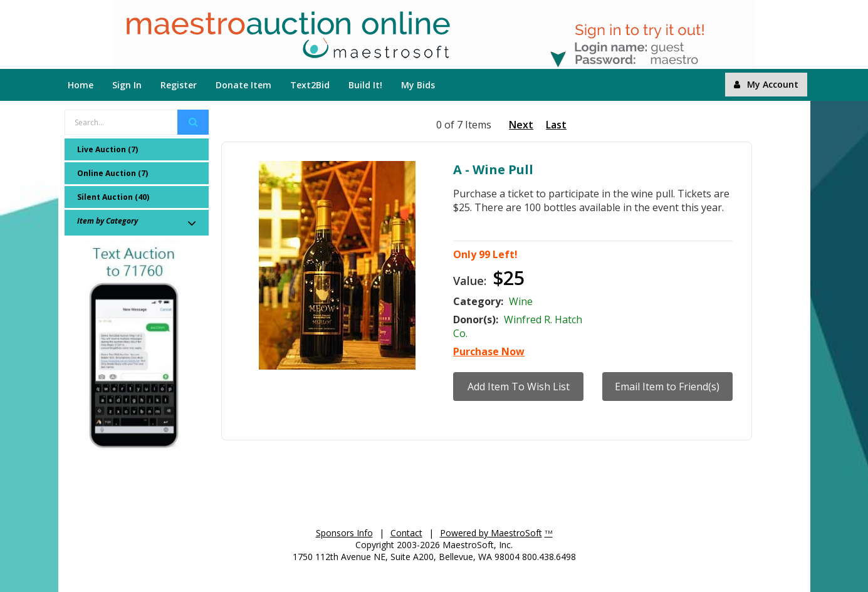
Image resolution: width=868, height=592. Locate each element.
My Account (766, 84)
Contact (406, 533)
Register (179, 85)
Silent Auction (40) (113, 197)
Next (521, 125)
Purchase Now (489, 351)
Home (81, 85)
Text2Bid (310, 85)
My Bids (418, 85)
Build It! (365, 85)
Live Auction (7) (107, 149)
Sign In (127, 85)
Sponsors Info (344, 533)
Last (556, 125)
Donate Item (243, 85)
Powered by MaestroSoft (491, 533)
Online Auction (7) (112, 173)
